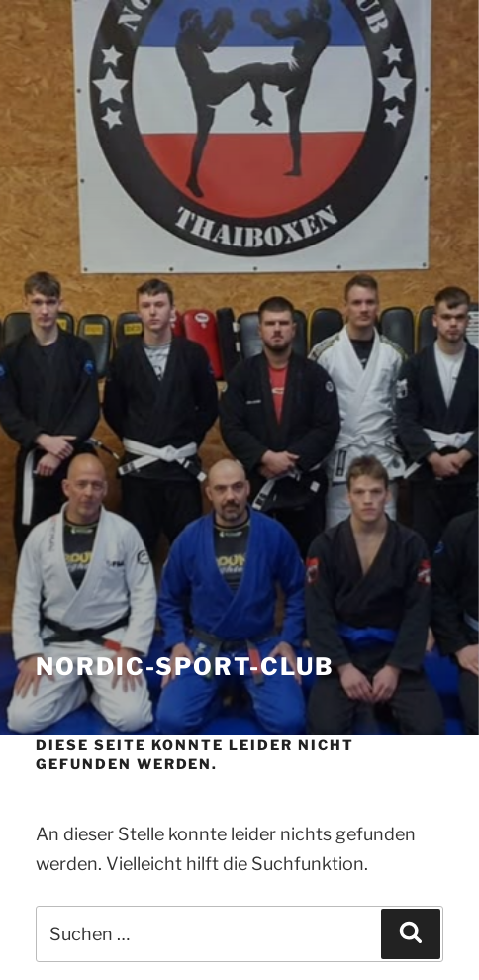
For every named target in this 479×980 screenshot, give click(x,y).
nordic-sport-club (185, 667)
